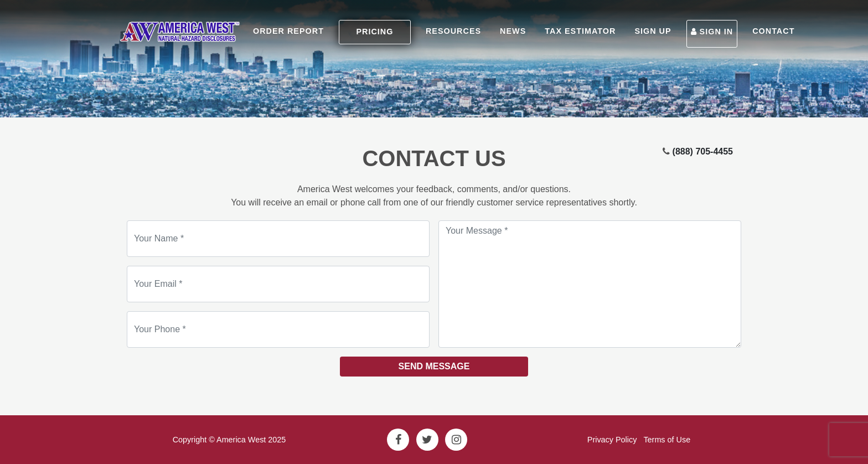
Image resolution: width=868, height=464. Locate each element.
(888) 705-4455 (703, 151)
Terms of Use (667, 440)
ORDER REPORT (288, 31)
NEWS (513, 31)
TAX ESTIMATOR (580, 31)
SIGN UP (653, 31)
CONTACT (773, 31)
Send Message (434, 366)
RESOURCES (453, 31)
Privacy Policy (612, 440)
